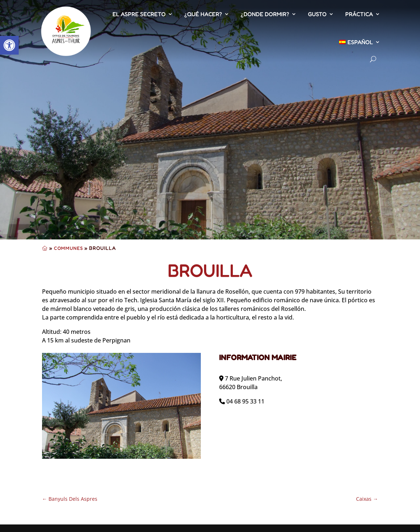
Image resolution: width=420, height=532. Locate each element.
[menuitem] (360, 42)
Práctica (359, 14)
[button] (9, 45)
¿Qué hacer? (203, 14)
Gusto (317, 14)
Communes (68, 248)
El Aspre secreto (139, 14)
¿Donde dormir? (265, 14)
